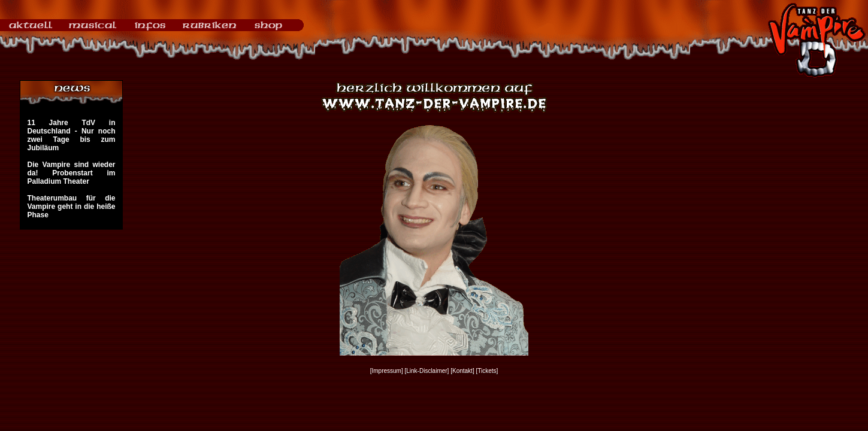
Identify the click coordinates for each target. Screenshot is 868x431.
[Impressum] (387, 371)
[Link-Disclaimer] (427, 371)
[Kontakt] (462, 371)
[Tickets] (487, 371)
